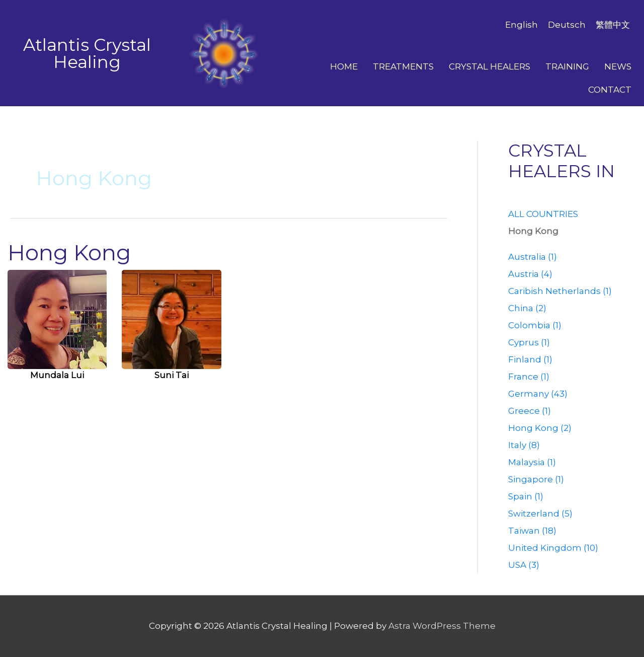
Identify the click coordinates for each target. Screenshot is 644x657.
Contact (610, 90)
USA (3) (524, 565)
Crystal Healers (490, 66)
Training (567, 66)
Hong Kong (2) (540, 428)
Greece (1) (530, 411)
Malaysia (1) (532, 462)
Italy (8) (524, 445)
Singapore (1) (536, 479)
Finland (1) (530, 359)
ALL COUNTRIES (543, 214)
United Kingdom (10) (553, 548)
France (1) (529, 377)
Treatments (403, 66)
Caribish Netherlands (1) (560, 291)
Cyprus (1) (529, 342)
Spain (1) (526, 496)
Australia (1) (533, 257)
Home (344, 66)
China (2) (527, 308)
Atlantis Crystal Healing (87, 53)
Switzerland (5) (540, 514)
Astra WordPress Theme (442, 626)
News (618, 66)
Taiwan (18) (532, 531)
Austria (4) (530, 274)
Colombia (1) (535, 325)
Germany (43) (538, 394)
